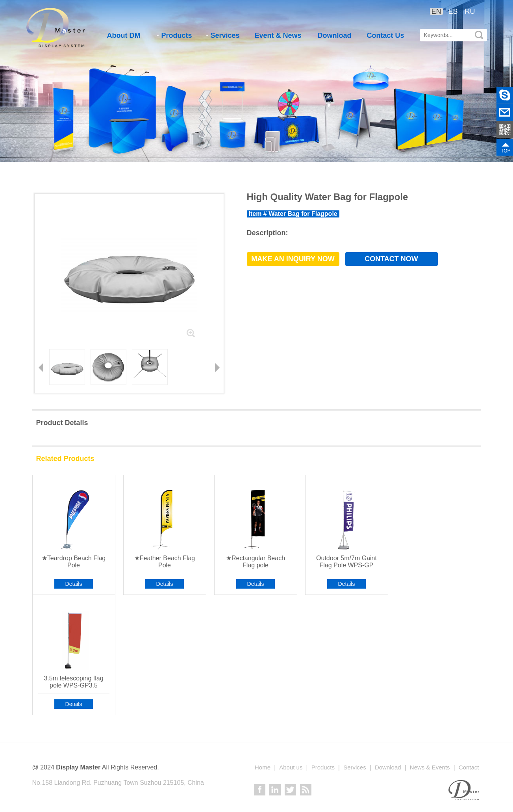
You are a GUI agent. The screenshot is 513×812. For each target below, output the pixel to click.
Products (174, 35)
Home (263, 767)
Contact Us (386, 35)
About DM (124, 35)
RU (470, 11)
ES (453, 11)
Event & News (278, 35)
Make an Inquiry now (293, 259)
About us (291, 767)
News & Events (430, 767)
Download (335, 35)
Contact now (391, 259)
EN (436, 11)
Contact (469, 767)
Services (223, 35)
